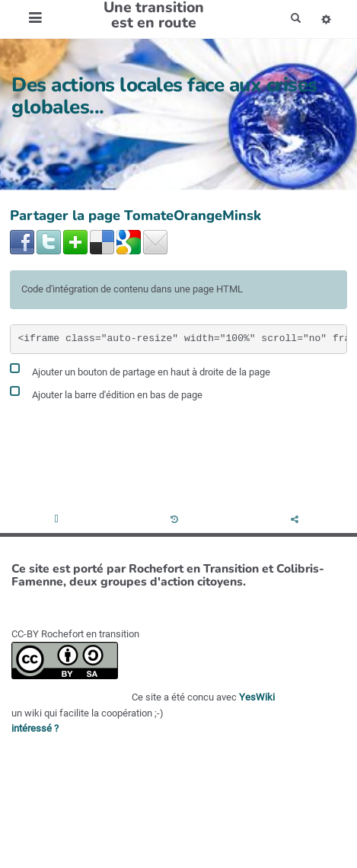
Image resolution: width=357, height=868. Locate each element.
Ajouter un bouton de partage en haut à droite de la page (140, 370)
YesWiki (257, 697)
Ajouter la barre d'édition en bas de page (106, 393)
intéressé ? (35, 728)
